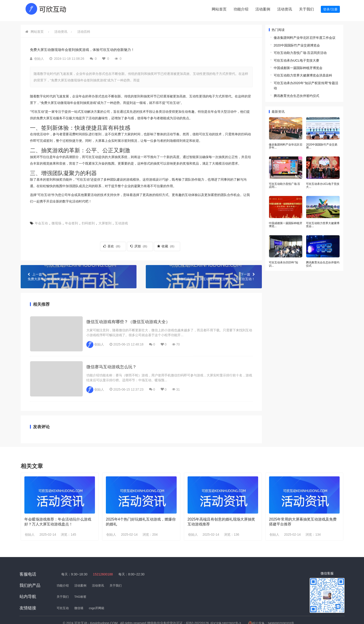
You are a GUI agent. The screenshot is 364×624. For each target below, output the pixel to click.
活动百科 (84, 29)
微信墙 (80, 595)
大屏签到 (105, 221)
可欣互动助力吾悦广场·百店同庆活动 (300, 50)
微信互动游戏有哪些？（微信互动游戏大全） (128, 317)
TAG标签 (82, 584)
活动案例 (263, 9)
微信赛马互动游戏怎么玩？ (111, 356)
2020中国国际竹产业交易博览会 (297, 43)
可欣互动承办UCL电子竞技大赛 (296, 58)
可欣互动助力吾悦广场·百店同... (284, 182)
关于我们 (306, 9)
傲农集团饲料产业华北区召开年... (286, 143)
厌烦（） (140, 244)
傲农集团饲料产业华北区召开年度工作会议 (305, 35)
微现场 (56, 221)
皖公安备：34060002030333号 (275, 610)
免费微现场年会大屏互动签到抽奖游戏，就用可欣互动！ (204, 274)
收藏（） (167, 244)
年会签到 (71, 221)
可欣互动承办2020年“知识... (284, 259)
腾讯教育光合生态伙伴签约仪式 (296, 93)
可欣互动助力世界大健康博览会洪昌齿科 (303, 73)
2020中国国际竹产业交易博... (322, 143)
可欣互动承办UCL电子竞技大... (323, 182)
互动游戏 (121, 221)
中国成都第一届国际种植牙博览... (286, 220)
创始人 (30, 521)
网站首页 (219, 9)
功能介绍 (241, 9)
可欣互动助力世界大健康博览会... (323, 220)
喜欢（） (113, 244)
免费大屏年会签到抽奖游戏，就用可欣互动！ (79, 274)
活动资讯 (285, 9)
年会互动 (41, 221)
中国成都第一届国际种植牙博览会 (298, 65)
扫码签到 (88, 221)
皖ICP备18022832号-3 (230, 610)
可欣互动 (63, 595)
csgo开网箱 (99, 595)
